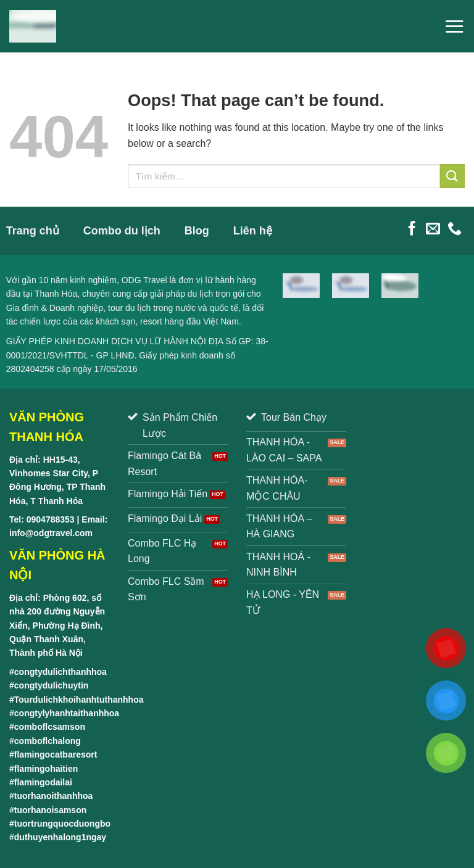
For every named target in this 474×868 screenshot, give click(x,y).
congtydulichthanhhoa (60, 672)
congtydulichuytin (52, 685)
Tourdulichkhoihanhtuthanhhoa (79, 700)
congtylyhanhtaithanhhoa (67, 713)
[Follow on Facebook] (412, 229)
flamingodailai (43, 782)
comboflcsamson (50, 727)
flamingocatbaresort (56, 754)
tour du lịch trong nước (152, 308)
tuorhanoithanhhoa (54, 796)
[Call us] (455, 229)
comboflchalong (48, 741)
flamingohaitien (46, 769)
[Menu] (454, 26)
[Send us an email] (433, 229)
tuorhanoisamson (50, 810)
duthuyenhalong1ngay (60, 837)
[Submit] (452, 176)
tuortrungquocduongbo (62, 824)
